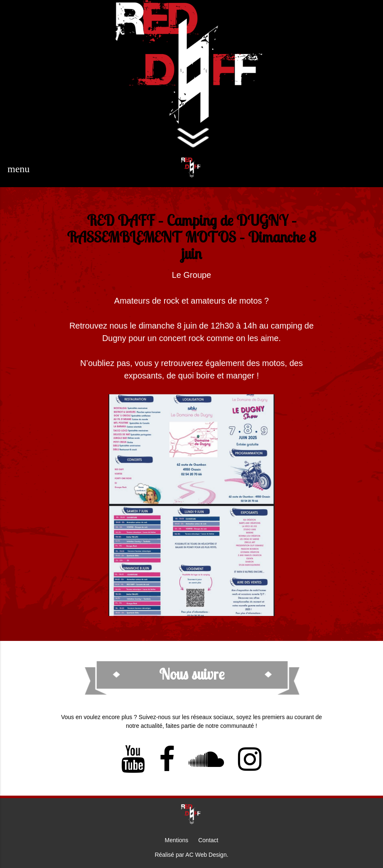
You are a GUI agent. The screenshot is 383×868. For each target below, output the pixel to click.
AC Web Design (206, 855)
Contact (208, 840)
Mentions (177, 840)
